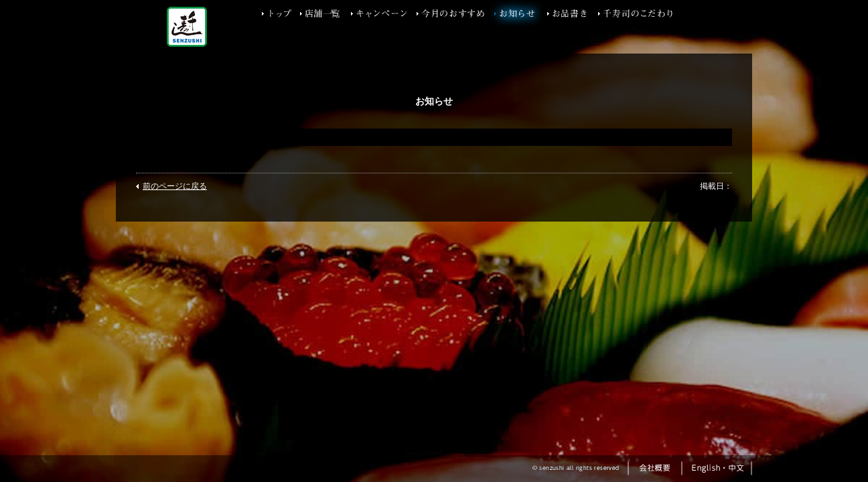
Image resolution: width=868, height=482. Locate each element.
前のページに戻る (175, 186)
